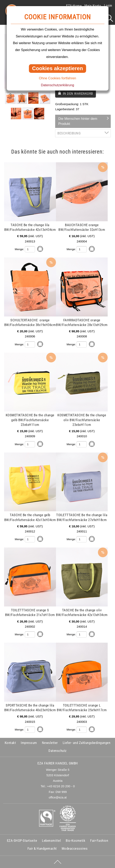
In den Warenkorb (78, 93)
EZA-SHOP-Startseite (22, 841)
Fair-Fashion (99, 841)
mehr (12, 165)
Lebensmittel (51, 841)
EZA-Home (74, 6)
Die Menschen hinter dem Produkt (78, 121)
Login (108, 5)
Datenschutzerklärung (57, 85)
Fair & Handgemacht (42, 848)
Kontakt (10, 743)
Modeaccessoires (75, 848)
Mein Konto (93, 6)
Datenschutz (57, 751)
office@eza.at (58, 797)
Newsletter (50, 743)
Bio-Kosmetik (76, 841)
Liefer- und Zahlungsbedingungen (87, 743)
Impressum (29, 743)
